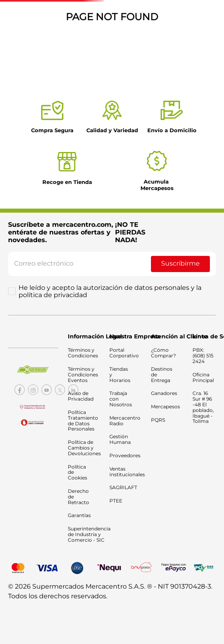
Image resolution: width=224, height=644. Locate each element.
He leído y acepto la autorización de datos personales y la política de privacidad (110, 291)
